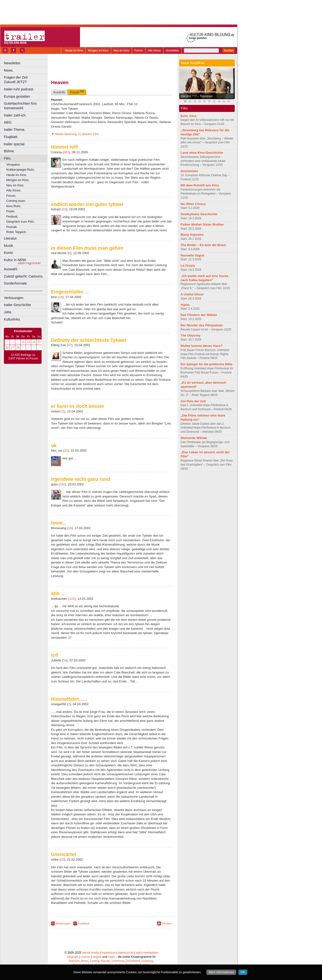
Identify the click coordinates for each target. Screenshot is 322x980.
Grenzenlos (189, 171)
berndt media (91, 953)
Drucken (167, 923)
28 (18, 348)
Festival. (12, 216)
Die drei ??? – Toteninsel (197, 96)
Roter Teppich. (17, 232)
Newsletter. (12, 63)
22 (23, 342)
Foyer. (11, 211)
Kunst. (9, 253)
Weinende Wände (194, 438)
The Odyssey (190, 335)
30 (62, 859)
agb (139, 953)
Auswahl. (11, 269)
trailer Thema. (15, 130)
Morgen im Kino (98, 51)
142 (72, 599)
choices (86, 957)
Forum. (11, 196)
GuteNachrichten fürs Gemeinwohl (20, 106)
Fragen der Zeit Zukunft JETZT (26, 80)
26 (7, 348)
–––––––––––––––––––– (23, 291)
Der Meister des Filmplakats (202, 325)
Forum (139, 51)
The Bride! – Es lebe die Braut (203, 245)
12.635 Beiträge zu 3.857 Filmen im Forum (23, 357)
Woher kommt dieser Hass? (201, 346)
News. (9, 70)
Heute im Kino (74, 51)
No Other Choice (193, 204)
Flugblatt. (11, 137)
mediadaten (151, 953)
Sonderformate (15, 283)
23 (28, 342)
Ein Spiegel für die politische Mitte (207, 364)
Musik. (9, 246)
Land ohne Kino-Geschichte (202, 153)
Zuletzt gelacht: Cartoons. (24, 276)
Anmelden (172, 51)
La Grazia (188, 266)
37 (70, 345)
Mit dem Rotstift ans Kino (200, 185)
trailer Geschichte (17, 305)
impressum (109, 953)
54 (65, 660)
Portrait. (12, 227)
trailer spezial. (15, 144)
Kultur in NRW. (15, 260)
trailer (111, 957)
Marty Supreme (192, 235)
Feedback (84, 923)
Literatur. (11, 238)
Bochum (74, 961)
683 (66, 152)
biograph (73, 957)
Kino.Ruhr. (14, 206)
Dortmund (118, 961)
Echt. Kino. (189, 116)
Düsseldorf (133, 961)
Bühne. (9, 151)
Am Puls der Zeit (193, 401)
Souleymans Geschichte (199, 214)
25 (39, 342)
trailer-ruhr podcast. (19, 89)
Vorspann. (13, 165)
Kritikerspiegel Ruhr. (21, 170)
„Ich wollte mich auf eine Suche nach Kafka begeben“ (205, 278)
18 (61, 297)
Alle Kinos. (14, 190)
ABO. (8, 122)
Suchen (229, 51)
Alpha (185, 305)
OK (243, 972)
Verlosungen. (14, 298)
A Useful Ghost (192, 294)
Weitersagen (63, 923)
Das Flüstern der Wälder (199, 315)
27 (12, 348)
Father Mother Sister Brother (202, 224)
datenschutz (126, 953)
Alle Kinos (154, 51)
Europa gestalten (17, 96)
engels (97, 957)
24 (34, 342)
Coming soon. (16, 201)
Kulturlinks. (12, 319)
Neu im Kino (121, 51)
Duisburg (147, 961)
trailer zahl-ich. (15, 115)
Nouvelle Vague (192, 255)
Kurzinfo (59, 92)
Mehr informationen (221, 972)
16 (64, 209)
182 (62, 484)
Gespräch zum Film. (21, 222)
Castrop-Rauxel (100, 961)
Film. (8, 158)
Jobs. (8, 312)
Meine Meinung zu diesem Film (77, 134)
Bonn (85, 961)
